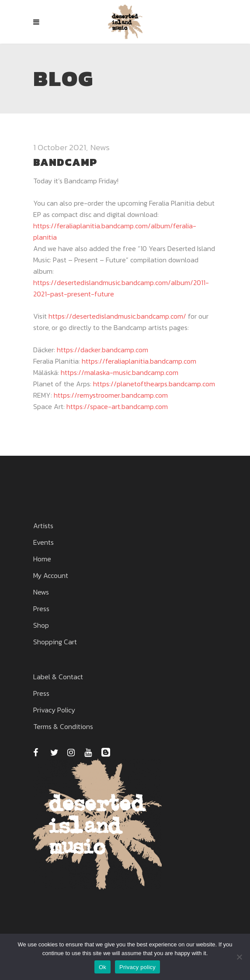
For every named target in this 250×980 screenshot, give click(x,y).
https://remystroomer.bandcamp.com (111, 395)
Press (41, 609)
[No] (239, 957)
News (100, 147)
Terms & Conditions (63, 726)
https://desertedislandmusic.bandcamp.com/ (117, 316)
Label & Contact (58, 677)
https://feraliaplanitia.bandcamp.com (139, 361)
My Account (51, 575)
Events (43, 542)
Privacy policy (137, 967)
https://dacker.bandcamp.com (102, 350)
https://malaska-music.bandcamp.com (120, 372)
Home (42, 559)
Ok (102, 967)
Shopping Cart (55, 642)
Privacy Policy (54, 710)
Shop (41, 625)
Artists (43, 526)
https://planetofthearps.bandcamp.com (154, 384)
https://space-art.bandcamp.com (117, 406)
